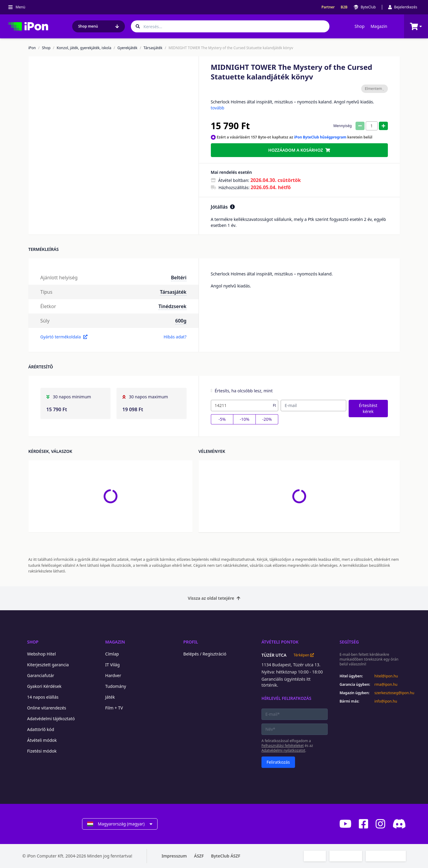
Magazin (379, 26)
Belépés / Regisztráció (205, 654)
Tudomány (116, 686)
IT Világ (112, 665)
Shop (360, 26)
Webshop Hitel (42, 654)
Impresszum (174, 856)
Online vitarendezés (47, 708)
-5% (222, 419)
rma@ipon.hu (386, 685)
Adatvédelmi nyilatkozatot (283, 750)
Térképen (304, 655)
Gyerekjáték (127, 48)
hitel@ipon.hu (386, 676)
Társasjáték (153, 48)
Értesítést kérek (368, 408)
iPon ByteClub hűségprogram (320, 137)
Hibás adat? (175, 337)
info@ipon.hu (386, 701)
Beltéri (179, 278)
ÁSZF (199, 856)
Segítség (349, 642)
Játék (110, 697)
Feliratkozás (278, 762)
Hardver (113, 675)
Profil (191, 642)
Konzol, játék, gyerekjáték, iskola (84, 48)
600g (181, 321)
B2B (344, 7)
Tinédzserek (173, 306)
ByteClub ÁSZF (226, 856)
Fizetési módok (42, 751)
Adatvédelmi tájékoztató (51, 719)
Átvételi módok (42, 740)
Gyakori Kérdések (44, 686)
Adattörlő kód (41, 729)
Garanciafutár (41, 675)
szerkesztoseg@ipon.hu (390, 693)
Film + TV (114, 708)
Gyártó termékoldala (64, 337)
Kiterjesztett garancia (48, 665)
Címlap (112, 654)
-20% (267, 419)
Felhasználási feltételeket (283, 746)
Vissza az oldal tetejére (214, 598)
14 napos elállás (43, 697)
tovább (218, 108)
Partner (328, 7)
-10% (244, 419)
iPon (32, 48)
